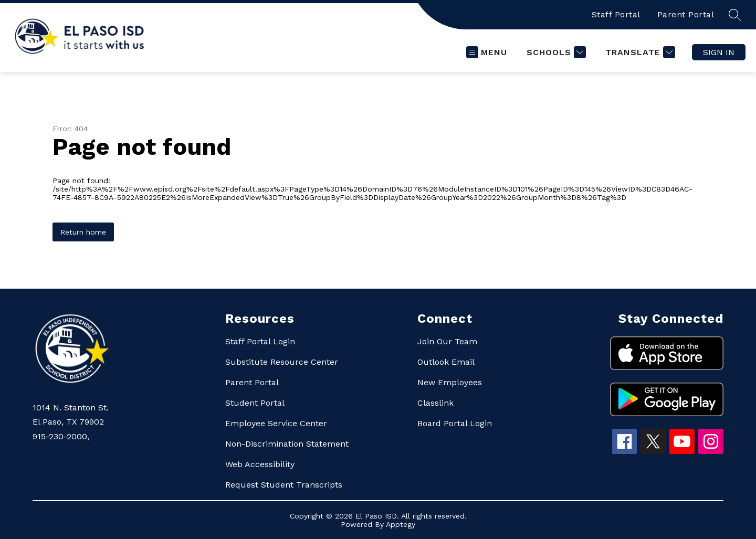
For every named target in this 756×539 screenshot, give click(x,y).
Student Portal (255, 403)
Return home (83, 232)
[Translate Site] (639, 52)
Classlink (435, 403)
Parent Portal (686, 14)
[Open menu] (487, 52)
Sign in (719, 52)
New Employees (450, 382)
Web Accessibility (260, 464)
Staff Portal (616, 14)
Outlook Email (446, 362)
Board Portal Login (455, 423)
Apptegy (401, 524)
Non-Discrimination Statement (287, 444)
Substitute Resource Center (282, 362)
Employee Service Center (276, 423)
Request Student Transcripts (284, 485)
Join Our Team (447, 341)
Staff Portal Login (260, 341)
